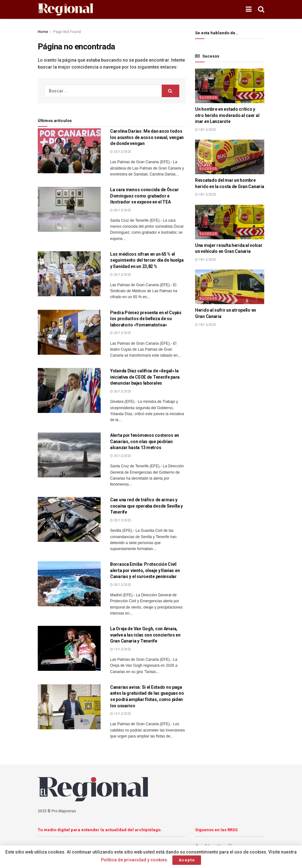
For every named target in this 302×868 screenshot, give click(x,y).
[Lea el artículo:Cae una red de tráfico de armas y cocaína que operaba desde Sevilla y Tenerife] (69, 519)
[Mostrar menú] (249, 9)
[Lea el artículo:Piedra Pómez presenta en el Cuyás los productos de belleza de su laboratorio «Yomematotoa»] (69, 332)
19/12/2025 (121, 649)
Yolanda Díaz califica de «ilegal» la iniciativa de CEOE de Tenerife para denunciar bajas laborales (145, 377)
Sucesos (208, 98)
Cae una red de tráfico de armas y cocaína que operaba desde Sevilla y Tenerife (146, 506)
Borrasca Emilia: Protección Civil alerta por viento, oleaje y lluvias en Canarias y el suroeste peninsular (145, 570)
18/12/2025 (206, 130)
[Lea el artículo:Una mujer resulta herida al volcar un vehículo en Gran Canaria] (230, 222)
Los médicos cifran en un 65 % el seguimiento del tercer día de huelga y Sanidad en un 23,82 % (147, 260)
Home (43, 32)
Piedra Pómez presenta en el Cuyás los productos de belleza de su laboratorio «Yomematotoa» (146, 319)
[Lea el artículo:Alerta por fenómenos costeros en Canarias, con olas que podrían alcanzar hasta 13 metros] (69, 455)
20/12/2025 (121, 152)
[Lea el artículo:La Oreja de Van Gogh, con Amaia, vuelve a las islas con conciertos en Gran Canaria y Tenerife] (69, 648)
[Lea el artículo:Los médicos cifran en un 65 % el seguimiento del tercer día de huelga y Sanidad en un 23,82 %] (69, 274)
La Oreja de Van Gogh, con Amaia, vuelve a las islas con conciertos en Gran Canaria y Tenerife (145, 635)
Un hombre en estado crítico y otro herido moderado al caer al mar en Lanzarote (227, 115)
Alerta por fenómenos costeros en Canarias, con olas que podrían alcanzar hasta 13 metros (145, 441)
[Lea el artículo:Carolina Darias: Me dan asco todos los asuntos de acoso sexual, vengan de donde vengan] (69, 151)
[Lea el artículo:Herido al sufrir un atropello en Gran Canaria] (230, 287)
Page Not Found (67, 32)
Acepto (187, 860)
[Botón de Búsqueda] (261, 9)
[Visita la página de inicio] (65, 10)
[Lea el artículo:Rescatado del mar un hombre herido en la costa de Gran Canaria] (230, 157)
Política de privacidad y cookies (134, 860)
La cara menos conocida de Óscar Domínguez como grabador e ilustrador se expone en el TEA (144, 196)
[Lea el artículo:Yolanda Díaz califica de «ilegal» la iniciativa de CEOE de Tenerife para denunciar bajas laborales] (69, 390)
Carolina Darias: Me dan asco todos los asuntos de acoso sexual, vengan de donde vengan (147, 137)
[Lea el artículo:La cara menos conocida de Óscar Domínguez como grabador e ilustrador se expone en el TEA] (69, 209)
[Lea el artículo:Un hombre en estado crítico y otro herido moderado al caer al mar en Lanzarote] (230, 86)
